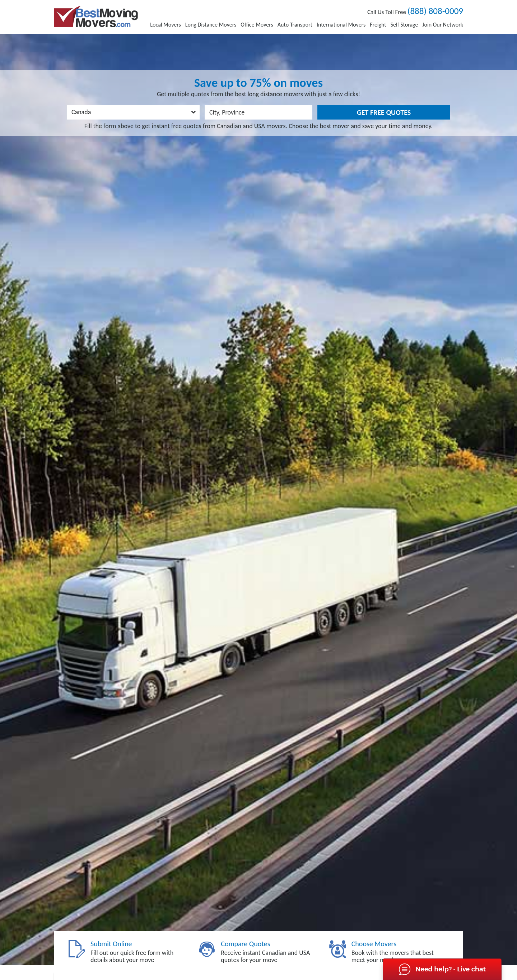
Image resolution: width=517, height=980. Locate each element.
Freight (378, 25)
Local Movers (165, 25)
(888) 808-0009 (435, 11)
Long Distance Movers (211, 25)
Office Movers (257, 25)
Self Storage (404, 25)
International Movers (341, 25)
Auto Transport (295, 25)
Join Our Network (443, 25)
